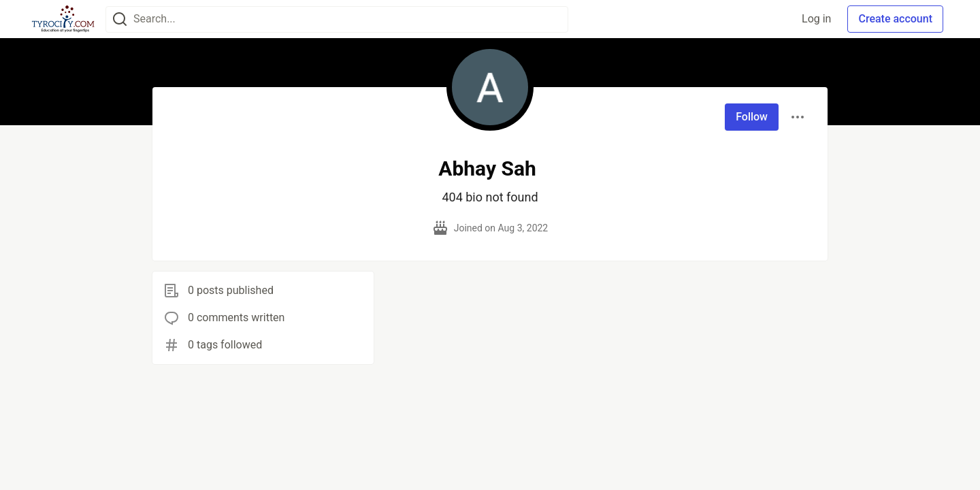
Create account (895, 19)
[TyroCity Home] (63, 19)
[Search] (120, 19)
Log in (816, 19)
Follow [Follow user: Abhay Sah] (752, 117)
